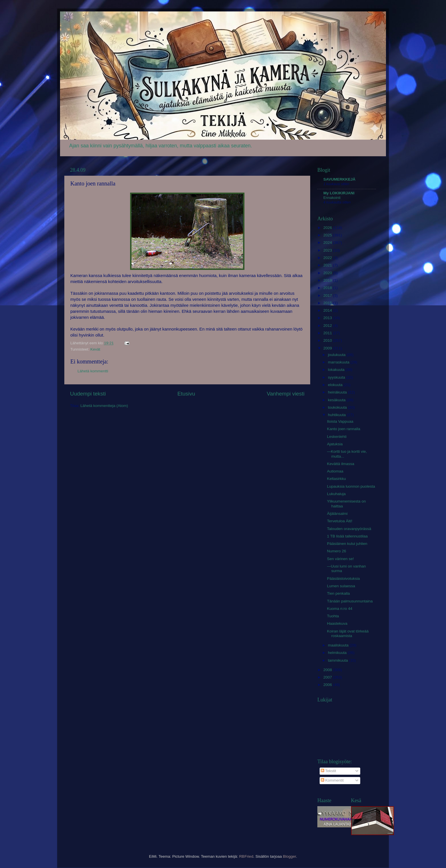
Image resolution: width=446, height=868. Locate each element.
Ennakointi (332, 198)
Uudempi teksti (88, 394)
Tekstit (328, 771)
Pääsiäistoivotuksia (344, 579)
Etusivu (186, 394)
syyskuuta (337, 377)
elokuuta (336, 385)
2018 (328, 288)
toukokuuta (338, 407)
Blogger (289, 856)
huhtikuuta (337, 415)
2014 (328, 310)
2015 (328, 303)
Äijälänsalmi (337, 514)
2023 (328, 250)
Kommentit (332, 780)
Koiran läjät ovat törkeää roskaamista (348, 633)
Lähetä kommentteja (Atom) (104, 406)
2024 (328, 243)
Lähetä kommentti (93, 371)
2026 (328, 228)
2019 (328, 280)
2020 (328, 273)
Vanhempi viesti (286, 394)
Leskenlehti (337, 437)
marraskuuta (339, 362)
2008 (328, 670)
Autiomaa (335, 471)
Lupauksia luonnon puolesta (351, 486)
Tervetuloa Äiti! (340, 521)
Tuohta (333, 616)
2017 (328, 295)
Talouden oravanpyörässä (349, 529)
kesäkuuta (337, 400)
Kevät (95, 349)
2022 (328, 258)
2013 (328, 318)
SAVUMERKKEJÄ (339, 179)
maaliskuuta (339, 645)
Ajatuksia (335, 444)
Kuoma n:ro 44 (340, 609)
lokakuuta (337, 370)
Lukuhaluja (336, 494)
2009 (328, 348)
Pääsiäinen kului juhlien (347, 544)
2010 (328, 340)
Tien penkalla (339, 593)
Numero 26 (337, 551)
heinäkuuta (338, 392)
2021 (328, 265)
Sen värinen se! (341, 559)
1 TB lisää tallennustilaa (347, 536)
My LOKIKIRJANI (339, 193)
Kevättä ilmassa (341, 464)
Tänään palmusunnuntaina (350, 601)
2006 (328, 685)
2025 (328, 235)
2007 (328, 677)
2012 (328, 326)
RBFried (246, 856)
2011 (328, 333)
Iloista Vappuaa (340, 421)
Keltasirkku (337, 479)
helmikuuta (338, 653)
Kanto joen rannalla (344, 429)
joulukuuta (337, 355)
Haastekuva (337, 623)
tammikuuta (339, 660)
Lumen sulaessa (341, 586)
